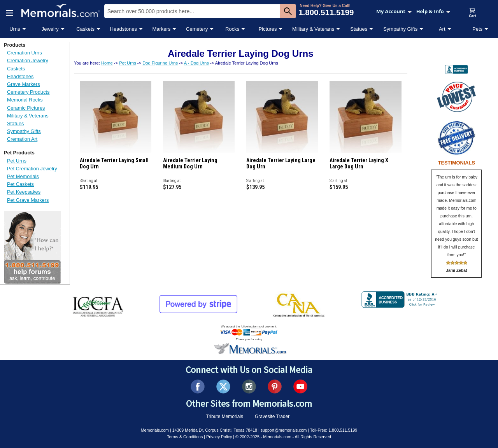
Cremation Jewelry (28, 60)
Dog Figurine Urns (160, 63)
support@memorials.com (284, 430)
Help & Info (433, 11)
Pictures (267, 29)
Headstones (124, 29)
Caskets (85, 29)
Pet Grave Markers (28, 200)
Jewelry (50, 29)
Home (107, 63)
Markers (161, 29)
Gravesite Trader (272, 416)
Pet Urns (17, 161)
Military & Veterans (313, 29)
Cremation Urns (25, 53)
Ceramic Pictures (26, 108)
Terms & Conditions (185, 437)
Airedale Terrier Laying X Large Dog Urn (359, 163)
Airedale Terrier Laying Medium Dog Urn (190, 163)
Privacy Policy (219, 437)
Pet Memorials (23, 176)
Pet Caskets (20, 184)
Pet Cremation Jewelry (32, 169)
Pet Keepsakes (24, 192)
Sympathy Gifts (400, 29)
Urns (15, 29)
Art (442, 29)
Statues (359, 29)
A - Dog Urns (196, 63)
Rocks (232, 29)
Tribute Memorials (224, 416)
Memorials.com (155, 430)
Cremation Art (22, 139)
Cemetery (197, 29)
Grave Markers (24, 84)
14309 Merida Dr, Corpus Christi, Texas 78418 (215, 430)
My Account (394, 11)
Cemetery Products (28, 92)
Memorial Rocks (25, 100)
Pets (477, 29)
